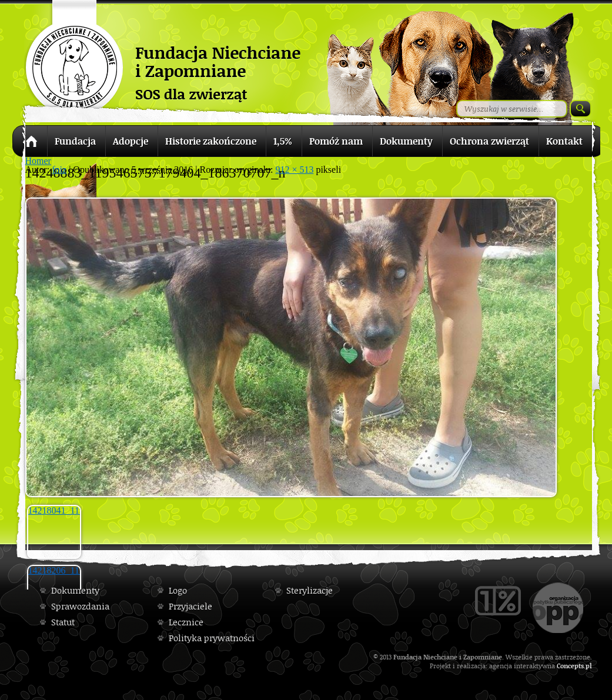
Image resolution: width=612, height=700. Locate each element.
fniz (59, 170)
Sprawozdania (80, 606)
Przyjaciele (190, 606)
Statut (63, 622)
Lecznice (186, 622)
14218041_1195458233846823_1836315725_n (55, 510)
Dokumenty (75, 590)
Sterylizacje (310, 590)
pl (589, 666)
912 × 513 (294, 170)
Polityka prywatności (212, 638)
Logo (178, 590)
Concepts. (571, 666)
